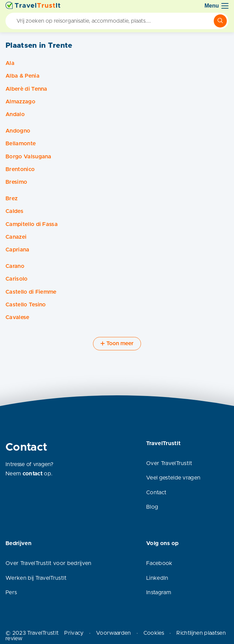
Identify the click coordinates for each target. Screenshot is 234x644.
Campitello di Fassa (32, 224)
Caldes (14, 211)
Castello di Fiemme (31, 292)
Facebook (159, 563)
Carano (15, 266)
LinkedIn (157, 578)
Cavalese (17, 317)
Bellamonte (21, 144)
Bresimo (16, 182)
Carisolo (17, 279)
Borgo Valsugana (28, 157)
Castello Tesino (26, 305)
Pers (11, 592)
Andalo (15, 114)
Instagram (159, 592)
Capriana (17, 250)
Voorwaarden (114, 633)
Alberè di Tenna (26, 89)
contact (33, 474)
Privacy (74, 633)
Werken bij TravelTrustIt (36, 578)
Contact (156, 493)
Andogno (18, 131)
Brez (11, 199)
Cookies (154, 633)
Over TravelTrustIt (169, 463)
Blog (152, 507)
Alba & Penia (22, 76)
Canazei (16, 237)
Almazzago (20, 102)
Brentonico (20, 169)
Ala (10, 63)
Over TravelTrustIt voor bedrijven (49, 563)
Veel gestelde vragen (173, 478)
